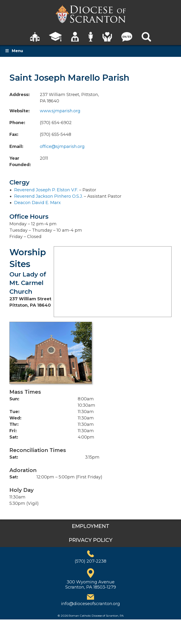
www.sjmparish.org (60, 111)
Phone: (17, 123)
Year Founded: (20, 161)
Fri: (13, 431)
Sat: (14, 437)
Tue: (14, 412)
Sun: (14, 399)
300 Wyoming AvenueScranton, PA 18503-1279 (91, 585)
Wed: (15, 418)
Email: (16, 146)
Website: (20, 111)
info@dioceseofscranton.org (90, 604)
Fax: (14, 134)
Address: (20, 95)
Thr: (14, 424)
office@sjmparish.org (62, 146)
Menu (14, 51)
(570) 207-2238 (90, 561)
